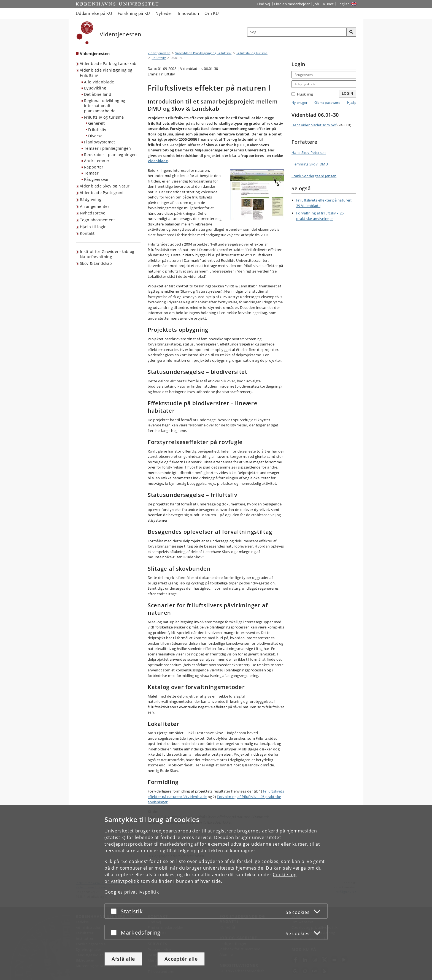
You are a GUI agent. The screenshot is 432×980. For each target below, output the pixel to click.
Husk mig (302, 94)
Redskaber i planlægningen (110, 155)
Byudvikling (95, 88)
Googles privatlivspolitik (132, 892)
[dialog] (216, 893)
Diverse (95, 136)
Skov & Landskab (96, 263)
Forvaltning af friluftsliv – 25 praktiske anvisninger (320, 216)
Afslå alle (123, 959)
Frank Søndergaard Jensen (314, 176)
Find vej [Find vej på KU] (263, 4)
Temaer (91, 173)
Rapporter (94, 167)
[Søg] (351, 32)
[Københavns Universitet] (85, 33)
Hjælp (352, 103)
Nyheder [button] (164, 13)
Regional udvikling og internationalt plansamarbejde (105, 106)
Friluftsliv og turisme (104, 117)
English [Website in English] (344, 4)
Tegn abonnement (98, 220)
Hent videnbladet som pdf (314, 125)
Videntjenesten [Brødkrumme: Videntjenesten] (159, 53)
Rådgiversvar (97, 179)
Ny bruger (300, 103)
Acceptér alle (181, 959)
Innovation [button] (188, 13)
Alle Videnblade (99, 82)
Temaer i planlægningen (108, 148)
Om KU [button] (212, 13)
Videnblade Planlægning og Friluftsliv (106, 73)
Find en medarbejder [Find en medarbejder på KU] (292, 4)
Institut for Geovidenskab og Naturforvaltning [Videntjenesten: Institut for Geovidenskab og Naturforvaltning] (107, 254)
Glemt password (327, 103)
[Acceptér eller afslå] (115, 911)
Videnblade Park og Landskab (108, 63)
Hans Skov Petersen (309, 153)
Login (348, 93)
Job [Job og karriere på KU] (316, 4)
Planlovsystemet (100, 142)
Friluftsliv (97, 130)
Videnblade (158, 161)
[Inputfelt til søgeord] (297, 32)
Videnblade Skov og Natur (105, 186)
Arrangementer (95, 206)
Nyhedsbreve (93, 213)
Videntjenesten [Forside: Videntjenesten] (95, 54)
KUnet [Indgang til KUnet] (328, 4)
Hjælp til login (93, 227)
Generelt (96, 123)
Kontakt (87, 233)
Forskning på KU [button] (134, 13)
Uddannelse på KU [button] (94, 13)
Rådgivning (91, 199)
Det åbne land (98, 94)
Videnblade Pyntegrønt (102, 193)
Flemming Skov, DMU (310, 164)
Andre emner (97, 161)
